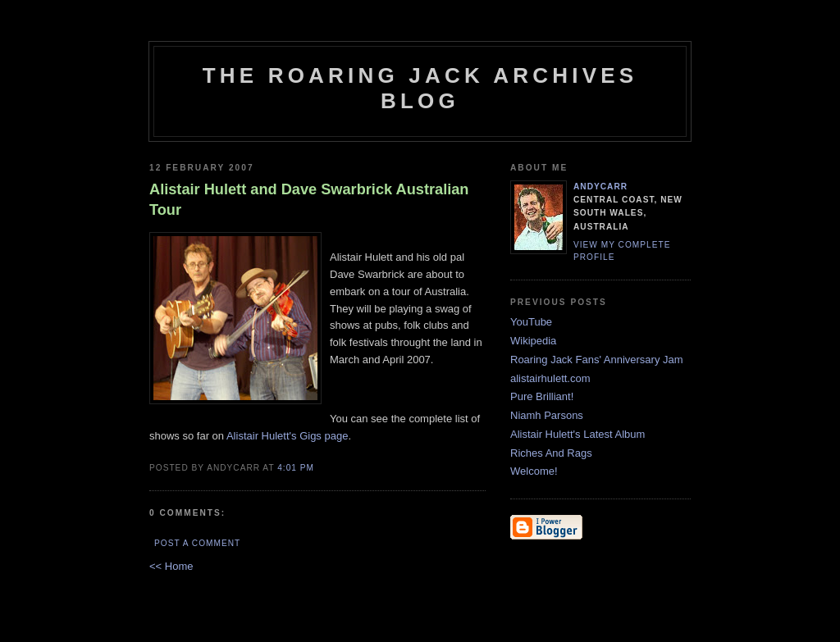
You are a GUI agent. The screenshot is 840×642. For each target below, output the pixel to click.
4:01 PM (296, 468)
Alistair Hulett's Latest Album (577, 434)
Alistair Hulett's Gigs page (287, 436)
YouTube (531, 322)
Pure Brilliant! (542, 396)
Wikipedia (533, 341)
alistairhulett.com (550, 378)
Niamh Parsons (547, 415)
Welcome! (534, 471)
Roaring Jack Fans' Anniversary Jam (597, 360)
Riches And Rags (551, 453)
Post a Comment (197, 543)
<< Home (171, 566)
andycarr (600, 187)
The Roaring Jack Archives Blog (420, 88)
